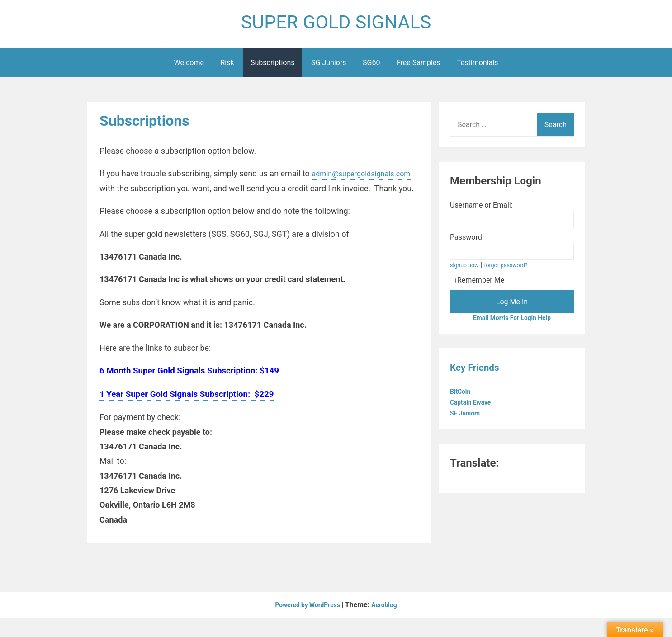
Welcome (189, 67)
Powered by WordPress (306, 624)
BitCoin (463, 397)
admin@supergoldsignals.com (154, 193)
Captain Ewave (475, 408)
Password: (467, 242)
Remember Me (477, 285)
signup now (467, 270)
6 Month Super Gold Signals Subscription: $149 (189, 390)
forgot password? (514, 270)
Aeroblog (390, 624)
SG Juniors (329, 67)
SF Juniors (468, 419)
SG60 (371, 67)
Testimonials (477, 67)
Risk (227, 67)
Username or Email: (481, 210)
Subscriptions (273, 67)
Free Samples (419, 67)
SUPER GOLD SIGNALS (336, 24)
